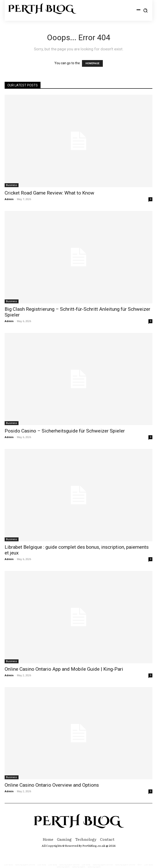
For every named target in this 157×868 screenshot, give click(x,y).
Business (12, 185)
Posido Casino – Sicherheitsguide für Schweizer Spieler (65, 431)
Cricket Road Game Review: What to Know (49, 193)
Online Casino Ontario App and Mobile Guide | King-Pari (64, 669)
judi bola (8, 865)
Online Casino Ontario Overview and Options (52, 785)
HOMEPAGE (92, 63)
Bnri (140, 865)
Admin (9, 199)
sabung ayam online (25, 865)
